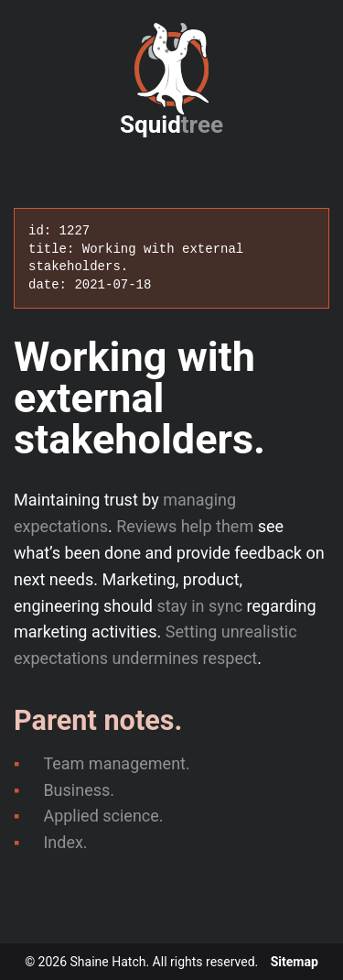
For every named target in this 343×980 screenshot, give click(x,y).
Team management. (116, 763)
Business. (79, 790)
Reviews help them (185, 526)
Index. (65, 842)
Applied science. (103, 816)
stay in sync (199, 606)
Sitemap (295, 962)
